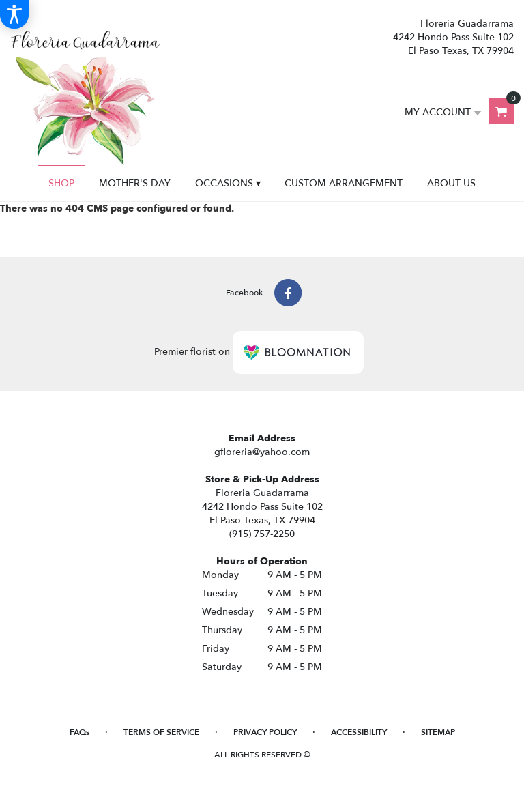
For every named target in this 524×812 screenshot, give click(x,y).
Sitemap (438, 732)
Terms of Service (161, 732)
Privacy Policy (265, 732)
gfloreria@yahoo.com (262, 452)
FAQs (79, 732)
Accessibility (359, 732)
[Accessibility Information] (14, 14)
